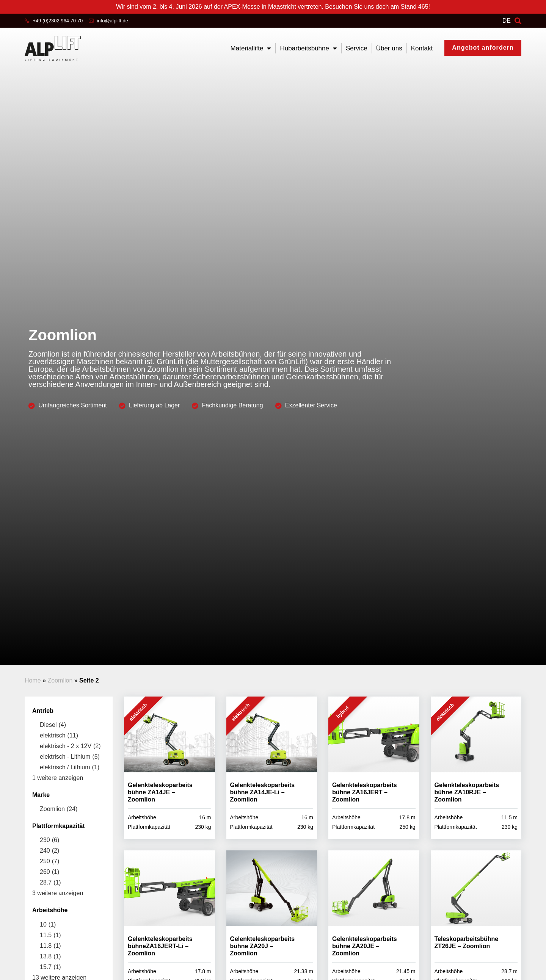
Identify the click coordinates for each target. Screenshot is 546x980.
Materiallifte (251, 48)
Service (357, 48)
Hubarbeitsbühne (308, 48)
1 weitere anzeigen (58, 778)
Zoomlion (60, 680)
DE (507, 21)
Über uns (389, 48)
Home (33, 680)
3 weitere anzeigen (58, 893)
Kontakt (422, 48)
